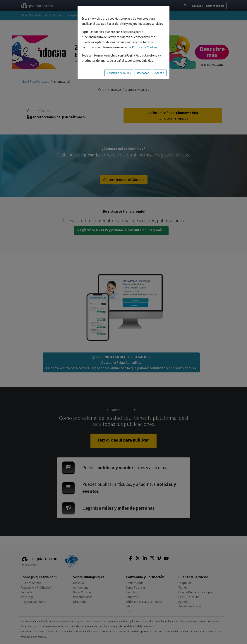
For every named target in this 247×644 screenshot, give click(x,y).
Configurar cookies (119, 73)
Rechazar (143, 73)
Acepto (160, 73)
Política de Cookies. (145, 47)
